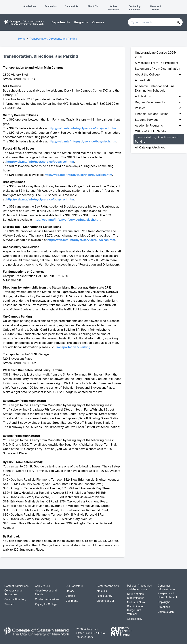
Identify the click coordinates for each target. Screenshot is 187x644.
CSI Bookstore (74, 586)
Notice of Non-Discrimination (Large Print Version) (136, 608)
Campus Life (71, 6)
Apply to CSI (43, 586)
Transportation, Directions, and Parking (53, 39)
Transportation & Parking (73, 347)
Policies (158, 108)
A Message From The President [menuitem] (157, 63)
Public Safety (104, 596)
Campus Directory (15, 599)
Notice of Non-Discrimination (136, 596)
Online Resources (114, 8)
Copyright (164, 602)
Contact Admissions (16, 586)
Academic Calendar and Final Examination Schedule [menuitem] (155, 88)
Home (22, 39)
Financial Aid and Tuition (158, 114)
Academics (51, 6)
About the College (158, 74)
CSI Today (72, 601)
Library (70, 591)
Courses (98, 22)
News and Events (156, 8)
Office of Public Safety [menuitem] (150, 131)
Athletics (102, 591)
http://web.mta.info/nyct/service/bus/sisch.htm (82, 128)
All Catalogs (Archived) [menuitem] (151, 147)
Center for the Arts (108, 586)
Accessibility (135, 619)
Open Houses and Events (46, 592)
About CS (92, 6)
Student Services (158, 120)
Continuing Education (135, 8)
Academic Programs (158, 125)
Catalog (70, 596)
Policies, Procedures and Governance (139, 587)
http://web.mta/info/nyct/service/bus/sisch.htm (82, 141)
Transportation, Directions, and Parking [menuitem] (156, 139)
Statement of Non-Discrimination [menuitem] (158, 69)
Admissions (30, 6)
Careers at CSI (105, 601)
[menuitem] (159, 74)
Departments (61, 22)
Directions (164, 607)
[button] (3, 3)
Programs (81, 22)
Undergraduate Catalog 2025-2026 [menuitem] (156, 55)
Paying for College (46, 604)
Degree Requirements (158, 102)
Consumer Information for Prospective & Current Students (168, 591)
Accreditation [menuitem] (144, 80)
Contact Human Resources (14, 592)
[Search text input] (155, 22)
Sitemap (9, 604)
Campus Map (166, 612)
